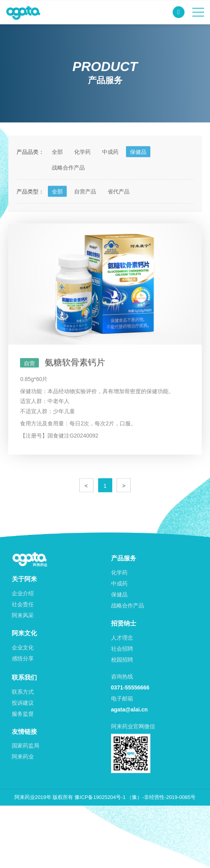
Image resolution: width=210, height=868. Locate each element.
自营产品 (85, 204)
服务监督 (23, 714)
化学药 (82, 164)
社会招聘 (122, 649)
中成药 (110, 164)
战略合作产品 (68, 180)
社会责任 (23, 604)
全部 (57, 164)
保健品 (138, 164)
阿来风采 (23, 615)
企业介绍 (23, 593)
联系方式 (23, 692)
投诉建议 (23, 703)
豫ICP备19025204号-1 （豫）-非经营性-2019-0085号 (135, 797)
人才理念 (122, 638)
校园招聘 (122, 660)
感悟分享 (23, 658)
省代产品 (119, 204)
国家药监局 (26, 746)
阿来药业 (23, 757)
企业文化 (23, 647)
